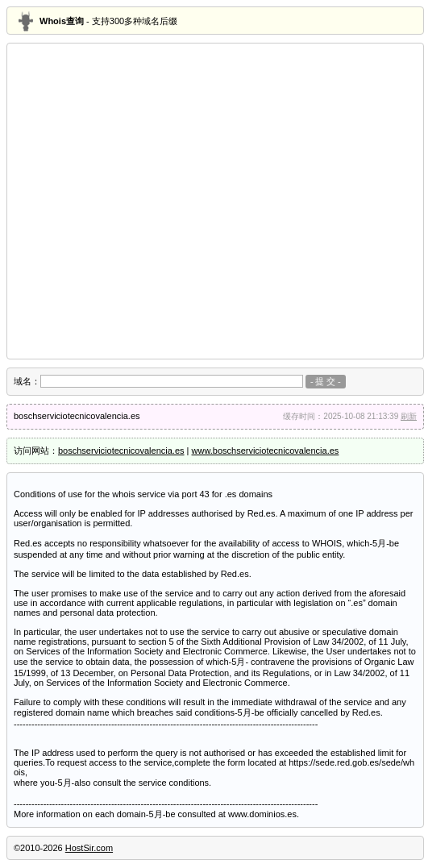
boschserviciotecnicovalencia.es (121, 451)
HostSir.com (89, 848)
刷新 (409, 416)
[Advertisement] (151, 201)
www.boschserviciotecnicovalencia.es (266, 451)
